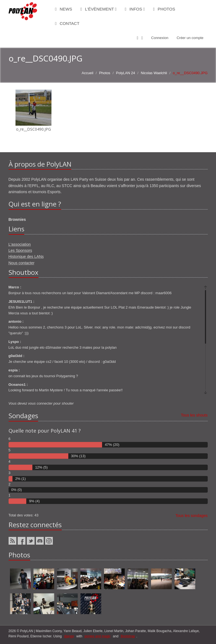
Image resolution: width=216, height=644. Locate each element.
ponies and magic (98, 636)
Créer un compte (190, 38)
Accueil (87, 73)
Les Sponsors (20, 250)
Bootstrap (128, 636)
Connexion (160, 38)
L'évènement (99, 9)
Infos (135, 9)
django (69, 636)
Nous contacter (22, 263)
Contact (67, 23)
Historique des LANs (26, 257)
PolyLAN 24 (125, 73)
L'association (20, 244)
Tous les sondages (192, 516)
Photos (164, 9)
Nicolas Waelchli (154, 73)
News (64, 9)
